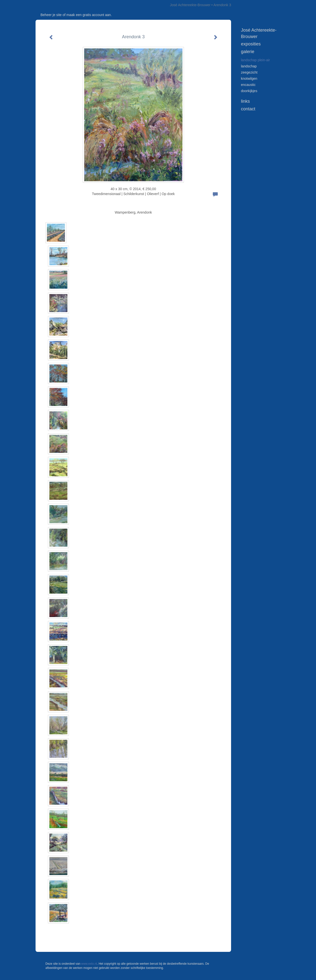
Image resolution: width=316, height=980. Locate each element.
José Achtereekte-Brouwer (190, 5)
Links (245, 101)
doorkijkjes (249, 91)
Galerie (248, 52)
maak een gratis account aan (89, 15)
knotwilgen (249, 79)
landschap (249, 66)
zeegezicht (249, 72)
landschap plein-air (256, 60)
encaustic (248, 85)
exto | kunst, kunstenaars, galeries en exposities (49, 5)
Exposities (251, 44)
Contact (248, 109)
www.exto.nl (89, 964)
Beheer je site (51, 15)
